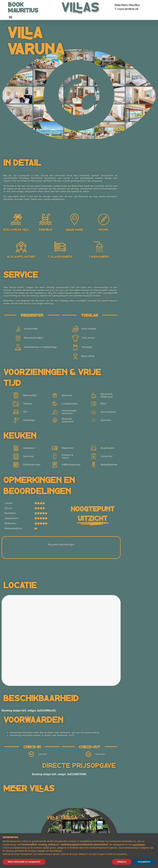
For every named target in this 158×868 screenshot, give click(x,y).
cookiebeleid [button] (139, 844)
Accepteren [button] (144, 862)
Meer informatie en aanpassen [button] (24, 862)
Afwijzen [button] (122, 862)
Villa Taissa (62, 817)
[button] (11, 17)
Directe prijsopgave (79, 765)
